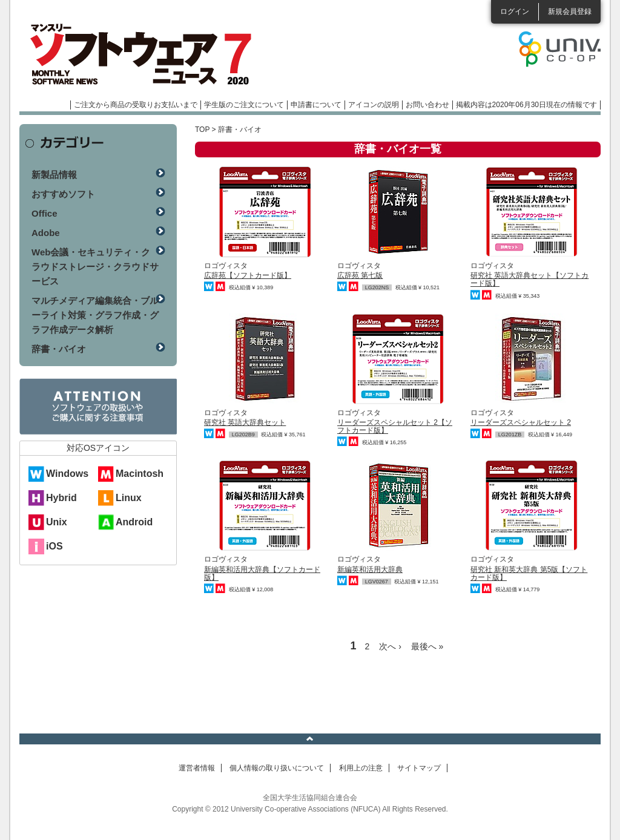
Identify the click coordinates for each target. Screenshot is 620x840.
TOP (202, 130)
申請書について (316, 105)
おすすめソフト (63, 194)
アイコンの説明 (374, 105)
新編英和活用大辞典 (370, 569)
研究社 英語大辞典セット (245, 422)
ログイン (515, 11)
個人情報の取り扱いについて (277, 768)
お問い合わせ (427, 105)
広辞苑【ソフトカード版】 (248, 275)
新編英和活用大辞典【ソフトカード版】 (262, 573)
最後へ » (427, 646)
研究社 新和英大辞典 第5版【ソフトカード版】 (529, 573)
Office (45, 213)
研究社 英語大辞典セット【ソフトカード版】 (529, 279)
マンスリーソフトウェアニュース (148, 54)
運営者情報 (197, 768)
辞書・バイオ (59, 349)
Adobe (46, 233)
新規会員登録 (570, 11)
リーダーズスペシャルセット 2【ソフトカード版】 (395, 426)
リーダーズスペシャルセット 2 (521, 422)
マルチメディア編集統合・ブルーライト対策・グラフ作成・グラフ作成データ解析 (95, 315)
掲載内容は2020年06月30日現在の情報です (526, 105)
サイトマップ (419, 768)
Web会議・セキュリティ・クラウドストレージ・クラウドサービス (95, 267)
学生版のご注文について (244, 105)
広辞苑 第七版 (360, 275)
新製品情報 (54, 175)
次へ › (390, 646)
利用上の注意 (361, 768)
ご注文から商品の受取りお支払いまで (136, 105)
